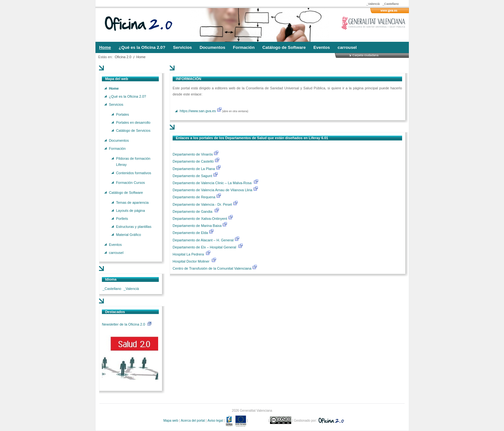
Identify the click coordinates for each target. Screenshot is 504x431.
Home (141, 57)
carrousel (116, 253)
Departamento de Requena (194, 197)
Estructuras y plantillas (134, 227)
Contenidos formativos (134, 173)
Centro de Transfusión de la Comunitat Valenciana (212, 268)
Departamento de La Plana (197, 169)
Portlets (122, 218)
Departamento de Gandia (193, 211)
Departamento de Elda (191, 233)
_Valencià (373, 4)
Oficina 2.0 (123, 57)
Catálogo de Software (126, 192)
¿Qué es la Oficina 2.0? (128, 96)
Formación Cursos (130, 183)
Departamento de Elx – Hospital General (205, 247)
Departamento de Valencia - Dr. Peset (202, 204)
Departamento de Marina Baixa (198, 226)
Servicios (116, 104)
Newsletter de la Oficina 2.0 (127, 324)
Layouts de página (130, 210)
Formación (117, 148)
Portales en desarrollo (133, 122)
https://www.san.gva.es (198, 111)
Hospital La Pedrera (188, 254)
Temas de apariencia (132, 202)
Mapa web (171, 421)
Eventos (115, 245)
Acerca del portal (193, 421)
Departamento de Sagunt (193, 176)
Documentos (119, 140)
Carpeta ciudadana (365, 55)
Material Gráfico (129, 235)
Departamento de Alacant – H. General (204, 240)
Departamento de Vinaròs (193, 154)
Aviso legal (215, 421)
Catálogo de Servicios (133, 130)
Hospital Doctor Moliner (191, 261)
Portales (122, 114)
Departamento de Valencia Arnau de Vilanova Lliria (213, 190)
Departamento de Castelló (193, 161)
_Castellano (391, 4)
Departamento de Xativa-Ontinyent (200, 219)
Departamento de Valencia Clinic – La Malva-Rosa (213, 183)
